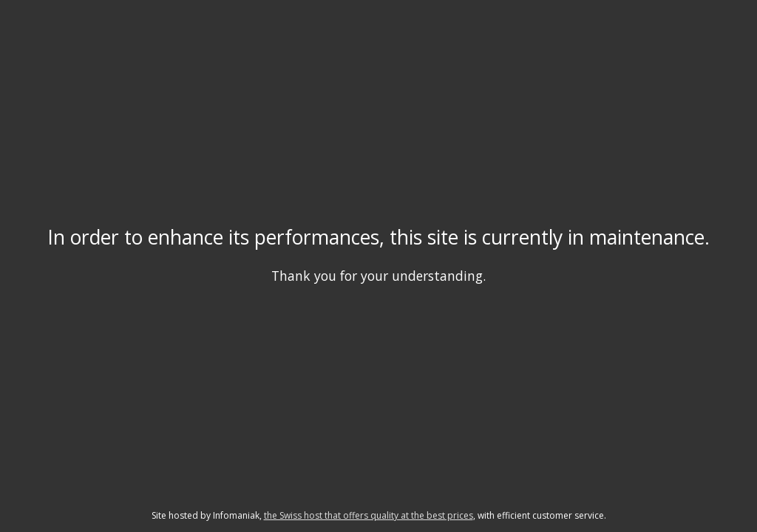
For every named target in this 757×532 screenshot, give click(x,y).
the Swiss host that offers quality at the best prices (369, 515)
